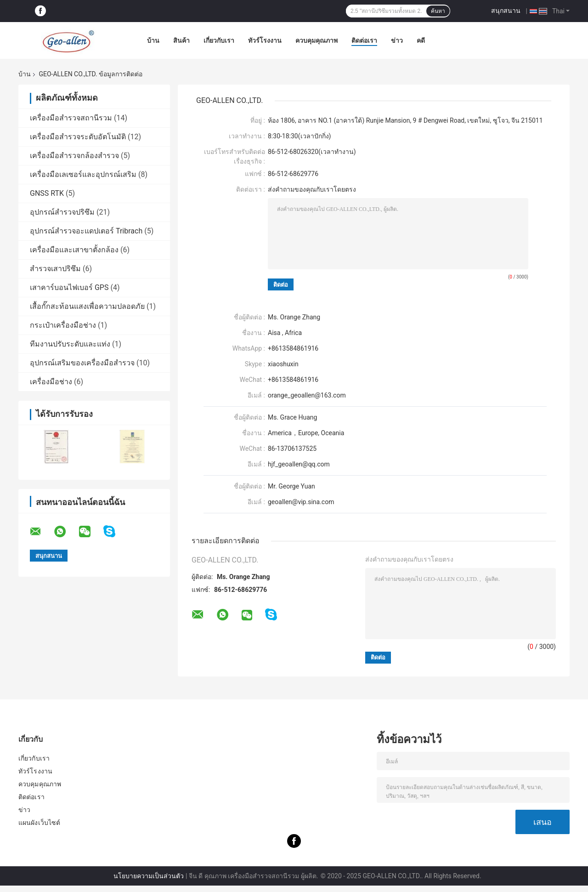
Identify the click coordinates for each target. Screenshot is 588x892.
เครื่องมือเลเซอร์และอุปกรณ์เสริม (83, 174)
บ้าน (153, 40)
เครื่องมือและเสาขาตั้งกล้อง (74, 250)
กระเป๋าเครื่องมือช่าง (63, 325)
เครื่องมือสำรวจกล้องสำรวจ (74, 156)
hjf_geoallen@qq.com (299, 464)
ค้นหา (438, 11)
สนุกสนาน (506, 11)
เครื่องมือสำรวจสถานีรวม (71, 118)
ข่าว (397, 40)
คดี (421, 40)
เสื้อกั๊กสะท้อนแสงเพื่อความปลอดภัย (87, 306)
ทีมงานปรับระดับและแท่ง (70, 344)
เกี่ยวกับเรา (219, 40)
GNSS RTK (47, 193)
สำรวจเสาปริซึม (55, 269)
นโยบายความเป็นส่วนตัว (149, 876)
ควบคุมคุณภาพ (317, 40)
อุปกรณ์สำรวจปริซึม (62, 212)
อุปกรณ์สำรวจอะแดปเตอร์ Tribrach (86, 231)
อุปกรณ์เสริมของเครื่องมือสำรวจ (82, 363)
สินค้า (181, 40)
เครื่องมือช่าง (51, 382)
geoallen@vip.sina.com (301, 502)
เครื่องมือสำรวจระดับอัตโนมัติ (78, 137)
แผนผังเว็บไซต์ (39, 823)
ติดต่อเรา (364, 40)
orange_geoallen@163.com (307, 395)
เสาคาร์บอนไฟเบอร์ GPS (69, 287)
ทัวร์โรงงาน (265, 40)
